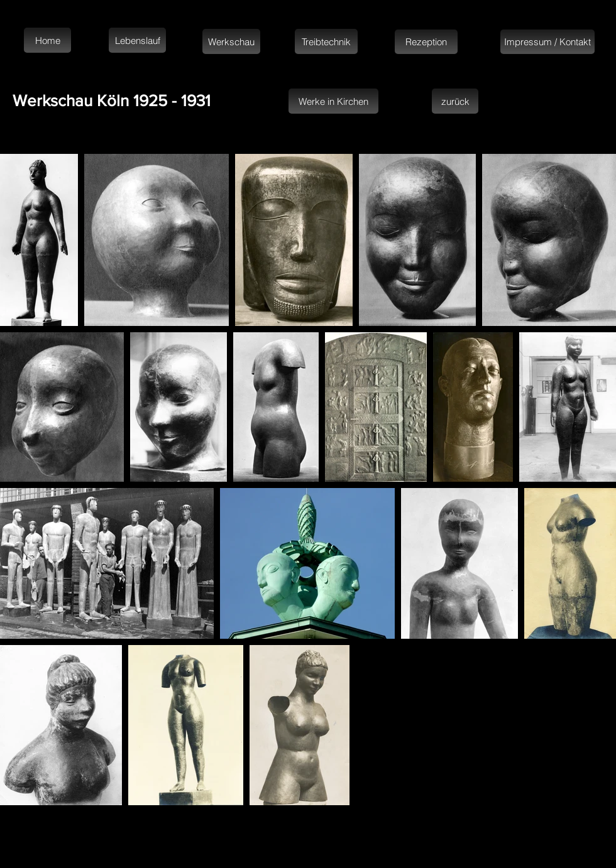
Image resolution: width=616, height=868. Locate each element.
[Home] (47, 40)
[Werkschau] (231, 41)
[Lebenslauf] (137, 40)
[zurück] (455, 101)
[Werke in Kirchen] (333, 101)
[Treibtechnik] (326, 41)
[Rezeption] (426, 42)
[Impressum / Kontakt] (547, 42)
